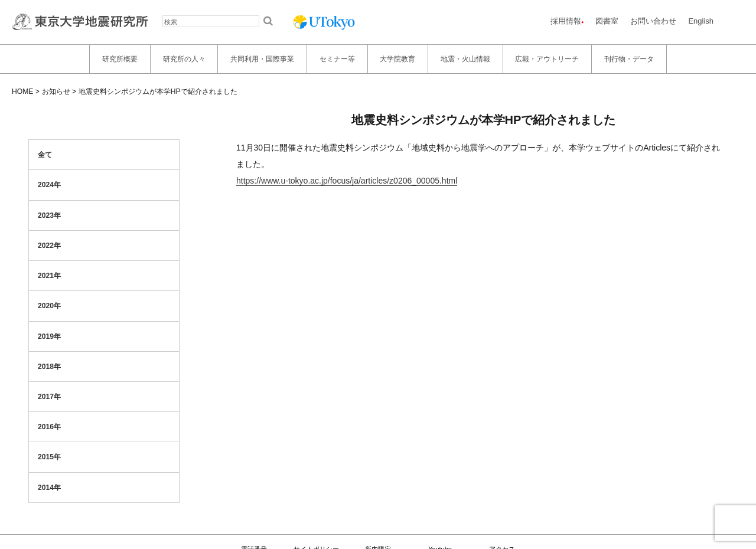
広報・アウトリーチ (547, 59)
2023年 (49, 215)
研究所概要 (120, 59)
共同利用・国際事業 (262, 59)
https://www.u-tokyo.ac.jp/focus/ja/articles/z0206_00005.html (347, 181)
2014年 (49, 488)
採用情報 (566, 21)
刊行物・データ (629, 59)
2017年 (49, 397)
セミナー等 (337, 59)
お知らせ (56, 91)
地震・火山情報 (465, 59)
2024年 (49, 185)
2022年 (49, 246)
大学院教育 (397, 59)
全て (45, 155)
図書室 (607, 21)
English (701, 21)
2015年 (49, 457)
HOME (22, 91)
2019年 (49, 336)
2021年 (49, 276)
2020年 (49, 306)
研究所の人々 (184, 59)
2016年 (49, 427)
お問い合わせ (653, 21)
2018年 (49, 367)
